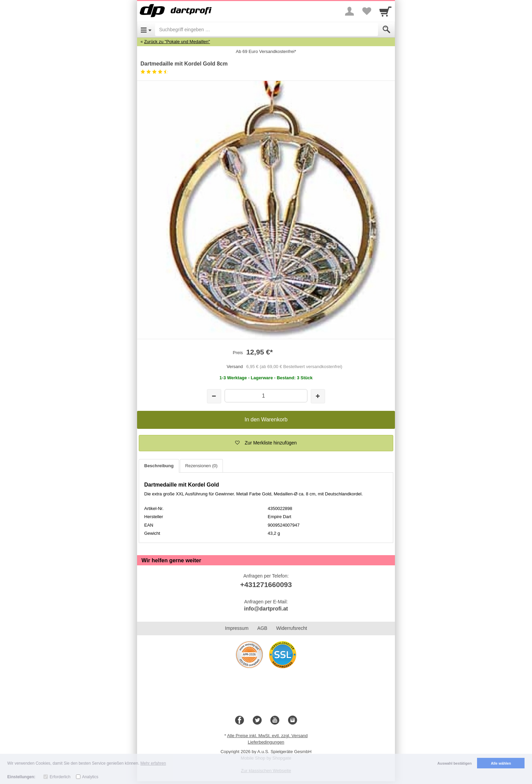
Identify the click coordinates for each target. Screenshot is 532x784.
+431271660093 (266, 585)
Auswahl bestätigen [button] (454, 763)
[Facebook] (240, 721)
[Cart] (385, 11)
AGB (262, 628)
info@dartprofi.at (266, 609)
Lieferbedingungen (266, 742)
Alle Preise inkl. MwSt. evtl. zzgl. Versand (267, 736)
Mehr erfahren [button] (153, 763)
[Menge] (266, 396)
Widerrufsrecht (292, 628)
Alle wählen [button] (501, 763)
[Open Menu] (146, 30)
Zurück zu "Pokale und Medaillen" (177, 42)
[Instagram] (292, 721)
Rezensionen (201, 466)
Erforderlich (60, 777)
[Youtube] (275, 721)
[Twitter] (257, 721)
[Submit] (386, 30)
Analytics (90, 777)
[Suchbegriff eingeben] (267, 30)
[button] (266, 443)
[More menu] (349, 11)
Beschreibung (159, 466)
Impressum (237, 628)
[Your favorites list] (366, 11)
